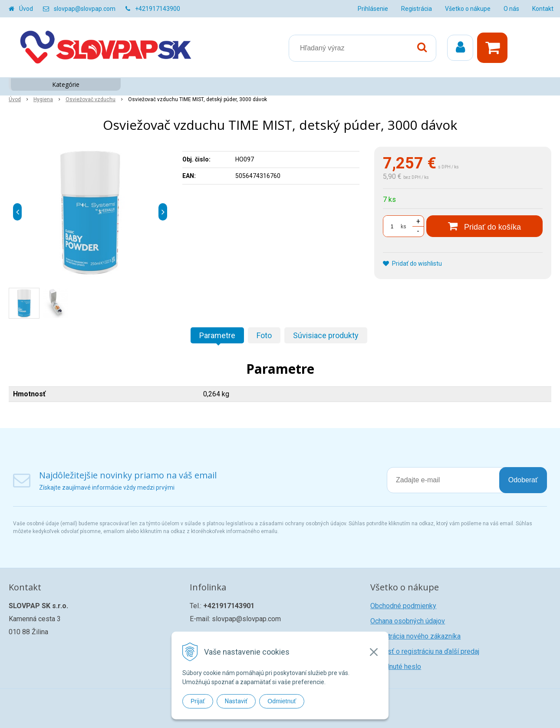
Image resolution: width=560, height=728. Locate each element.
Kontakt (543, 9)
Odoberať (523, 480)
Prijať (198, 701)
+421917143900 (158, 9)
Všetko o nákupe (468, 9)
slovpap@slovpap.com (85, 9)
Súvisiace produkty (326, 335)
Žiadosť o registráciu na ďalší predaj (425, 651)
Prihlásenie (373, 9)
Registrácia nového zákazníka (415, 636)
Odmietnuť (282, 701)
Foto (264, 335)
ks (404, 227)
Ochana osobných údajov (408, 621)
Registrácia (417, 9)
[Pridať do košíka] (484, 226)
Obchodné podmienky (403, 606)
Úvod (26, 9)
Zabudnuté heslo (396, 667)
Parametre (217, 335)
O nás (511, 9)
